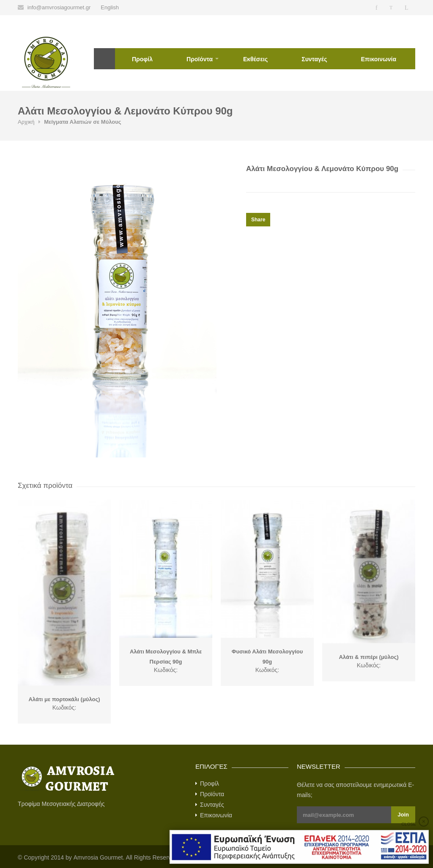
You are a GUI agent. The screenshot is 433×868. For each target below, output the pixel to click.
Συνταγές (314, 59)
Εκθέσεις (255, 59)
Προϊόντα (200, 59)
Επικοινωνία (378, 59)
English (110, 7)
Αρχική (104, 59)
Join (403, 815)
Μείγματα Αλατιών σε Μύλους (82, 122)
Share (258, 220)
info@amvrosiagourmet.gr (59, 7)
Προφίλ (142, 59)
